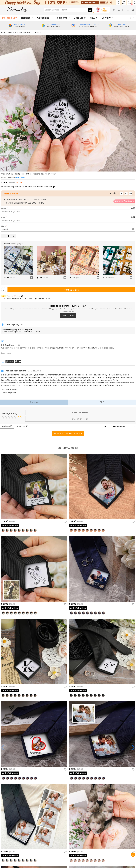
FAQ (102, 402)
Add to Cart (71, 290)
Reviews (34, 402)
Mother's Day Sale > (124, 201)
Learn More (6, 353)
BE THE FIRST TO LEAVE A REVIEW (68, 434)
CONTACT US (68, 316)
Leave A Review (80, 412)
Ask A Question (80, 419)
